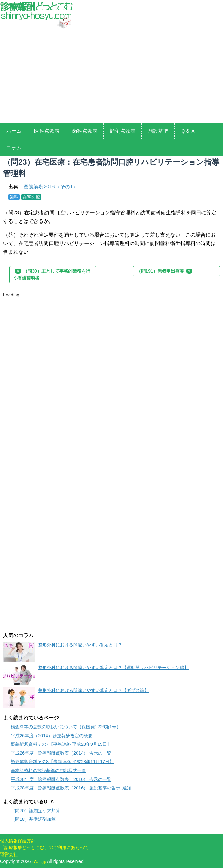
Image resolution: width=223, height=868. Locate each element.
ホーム (14, 131)
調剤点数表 (123, 131)
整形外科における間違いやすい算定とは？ (80, 645)
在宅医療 (31, 197)
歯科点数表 (85, 131)
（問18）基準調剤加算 (33, 819)
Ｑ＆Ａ (188, 131)
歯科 (14, 197)
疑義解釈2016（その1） (51, 187)
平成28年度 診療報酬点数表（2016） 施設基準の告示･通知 (71, 788)
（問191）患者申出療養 (164, 271)
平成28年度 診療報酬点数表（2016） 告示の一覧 (61, 779)
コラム (14, 148)
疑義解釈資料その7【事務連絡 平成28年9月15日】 (61, 744)
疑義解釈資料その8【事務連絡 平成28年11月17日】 (62, 762)
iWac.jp (39, 861)
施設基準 (158, 131)
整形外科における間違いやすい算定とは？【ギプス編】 (93, 690)
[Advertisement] (112, 77)
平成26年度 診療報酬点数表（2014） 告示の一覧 (61, 753)
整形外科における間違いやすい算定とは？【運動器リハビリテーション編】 (113, 668)
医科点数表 (47, 131)
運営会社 (9, 854)
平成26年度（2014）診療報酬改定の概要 (52, 736)
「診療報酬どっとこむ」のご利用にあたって (44, 847)
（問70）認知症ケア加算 (35, 811)
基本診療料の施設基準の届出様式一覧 (48, 770)
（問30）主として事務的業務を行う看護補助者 (52, 275)
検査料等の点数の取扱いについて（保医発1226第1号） (66, 727)
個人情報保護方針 (18, 841)
